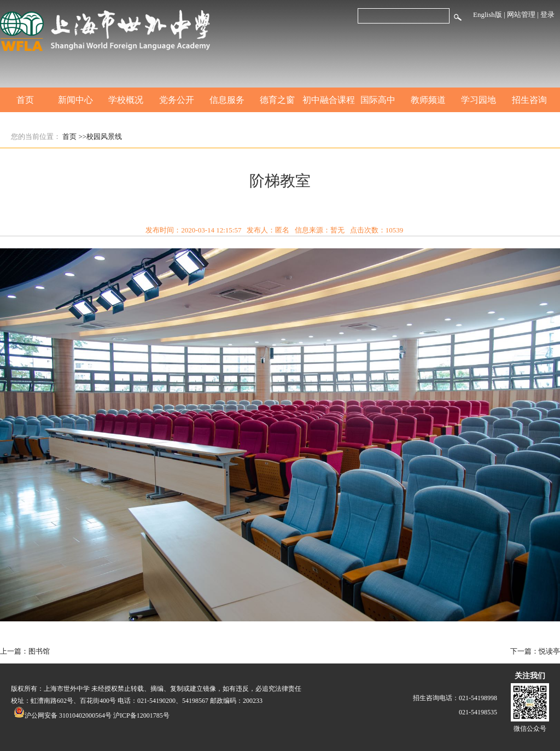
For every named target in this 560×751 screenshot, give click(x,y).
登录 (547, 14)
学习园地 (479, 100)
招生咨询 (529, 100)
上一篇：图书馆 (25, 651)
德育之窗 (277, 100)
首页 (25, 100)
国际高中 (378, 100)
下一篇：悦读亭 (535, 651)
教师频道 (428, 100)
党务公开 (177, 100)
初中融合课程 (328, 100)
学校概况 (126, 100)
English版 (488, 14)
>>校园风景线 (101, 136)
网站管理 (521, 14)
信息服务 (227, 100)
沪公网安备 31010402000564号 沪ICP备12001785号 (92, 715)
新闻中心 (75, 100)
